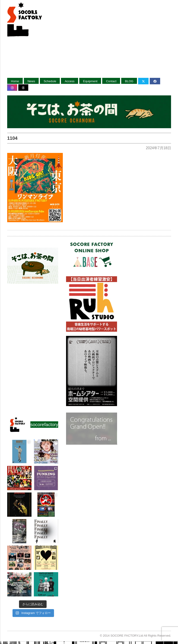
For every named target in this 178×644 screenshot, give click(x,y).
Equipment (90, 81)
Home (15, 81)
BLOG (129, 81)
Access (70, 81)
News (31, 81)
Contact (111, 81)
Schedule (50, 81)
